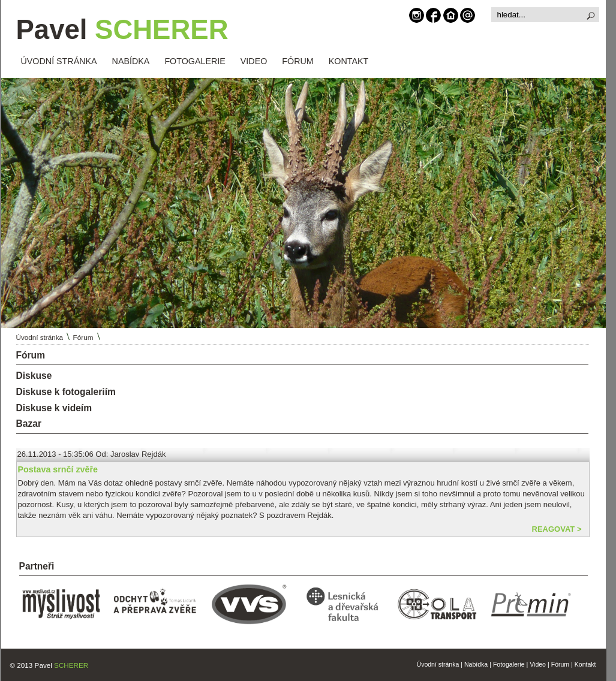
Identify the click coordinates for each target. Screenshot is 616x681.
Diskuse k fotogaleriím (66, 392)
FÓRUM (298, 61)
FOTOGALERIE (195, 61)
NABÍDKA (131, 61)
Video (538, 664)
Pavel (122, 30)
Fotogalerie (509, 664)
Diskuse (34, 376)
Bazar (29, 424)
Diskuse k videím (54, 408)
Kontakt (585, 664)
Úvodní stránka (40, 337)
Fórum (83, 337)
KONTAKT (348, 61)
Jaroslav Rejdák (138, 454)
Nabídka (476, 664)
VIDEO (254, 61)
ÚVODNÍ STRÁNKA (59, 61)
